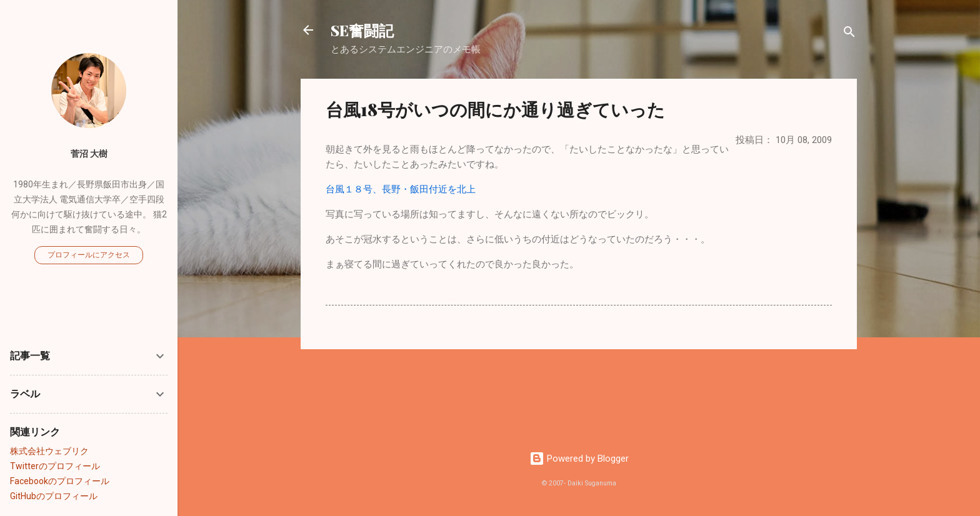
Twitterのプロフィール (55, 466)
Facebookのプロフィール (60, 481)
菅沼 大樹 (89, 154)
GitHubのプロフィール (54, 496)
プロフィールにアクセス (89, 255)
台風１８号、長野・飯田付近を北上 (401, 189)
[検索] (849, 34)
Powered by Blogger (579, 459)
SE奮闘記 (362, 30)
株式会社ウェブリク (49, 451)
